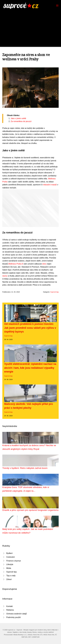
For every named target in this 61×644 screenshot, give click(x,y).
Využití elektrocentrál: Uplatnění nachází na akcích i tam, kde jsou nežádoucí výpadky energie (30, 368)
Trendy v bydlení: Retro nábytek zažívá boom (25, 468)
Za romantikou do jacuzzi (21, 121)
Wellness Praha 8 (16, 264)
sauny (5, 276)
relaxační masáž (50, 185)
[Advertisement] (30, 26)
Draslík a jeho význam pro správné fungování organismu (30, 510)
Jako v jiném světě (18, 118)
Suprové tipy (55, 292)
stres (44, 264)
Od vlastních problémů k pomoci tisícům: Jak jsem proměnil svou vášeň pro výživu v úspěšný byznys (30, 328)
